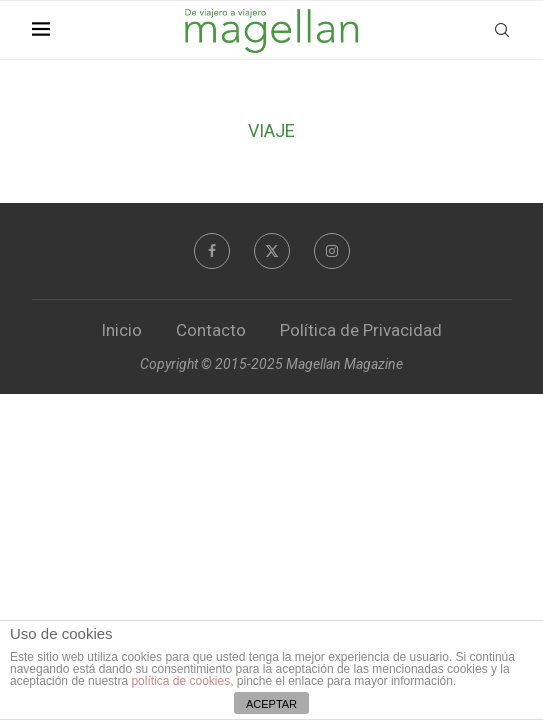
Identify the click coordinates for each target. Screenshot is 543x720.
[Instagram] (332, 251)
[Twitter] (272, 251)
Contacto (211, 330)
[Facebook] (212, 251)
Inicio (121, 330)
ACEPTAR (271, 704)
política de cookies (180, 681)
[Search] (502, 30)
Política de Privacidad (361, 330)
